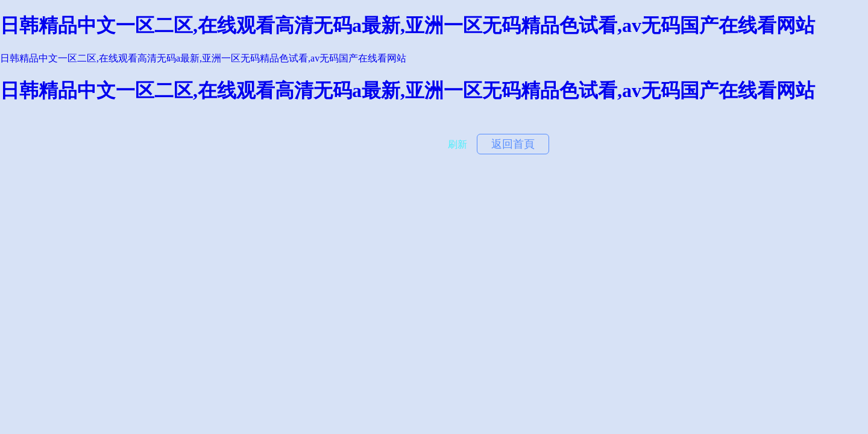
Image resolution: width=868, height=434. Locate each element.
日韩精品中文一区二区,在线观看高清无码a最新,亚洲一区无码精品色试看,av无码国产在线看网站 (407, 25)
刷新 (458, 144)
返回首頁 (513, 144)
